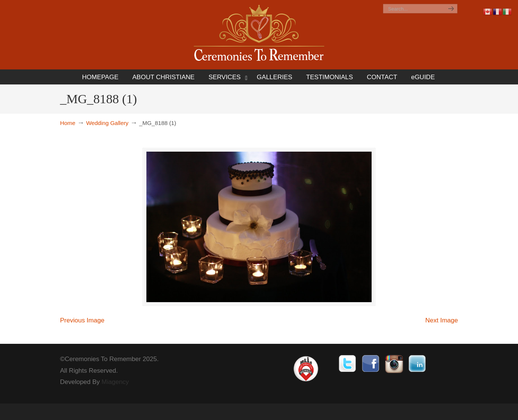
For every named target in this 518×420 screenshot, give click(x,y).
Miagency (115, 382)
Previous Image (82, 320)
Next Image (442, 320)
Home (68, 123)
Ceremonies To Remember (259, 34)
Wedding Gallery (107, 123)
